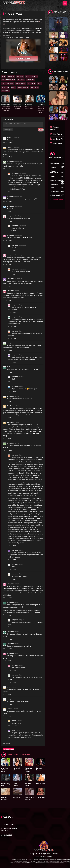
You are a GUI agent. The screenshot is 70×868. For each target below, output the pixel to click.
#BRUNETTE (11, 76)
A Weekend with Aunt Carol (5, 770)
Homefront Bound (28, 785)
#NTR (39, 84)
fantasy (54, 167)
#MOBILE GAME (31, 84)
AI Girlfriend (29, 107)
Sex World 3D (6, 108)
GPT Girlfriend (41, 109)
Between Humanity (39, 769)
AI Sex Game (17, 107)
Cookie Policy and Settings (9, 830)
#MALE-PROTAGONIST (8, 84)
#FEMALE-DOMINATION (32, 76)
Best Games (57, 144)
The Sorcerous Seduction (29, 798)
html (53, 177)
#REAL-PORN (5, 87)
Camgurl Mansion (4, 798)
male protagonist (57, 180)
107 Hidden (6, 743)
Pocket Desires (15, 785)
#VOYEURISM (5, 91)
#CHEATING (20, 76)
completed (55, 163)
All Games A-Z (58, 139)
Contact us (8, 835)
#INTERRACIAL (30, 80)
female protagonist (54, 172)
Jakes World (17, 798)
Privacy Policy (9, 824)
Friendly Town (41, 784)
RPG (53, 188)
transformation (57, 192)
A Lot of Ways (41, 798)
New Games (57, 134)
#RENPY (13, 87)
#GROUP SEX (21, 80)
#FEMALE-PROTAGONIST (8, 80)
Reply (10, 143)
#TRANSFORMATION (23, 87)
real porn (54, 184)
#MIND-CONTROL (20, 84)
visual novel (56, 195)
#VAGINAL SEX (35, 87)
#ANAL (4, 76)
